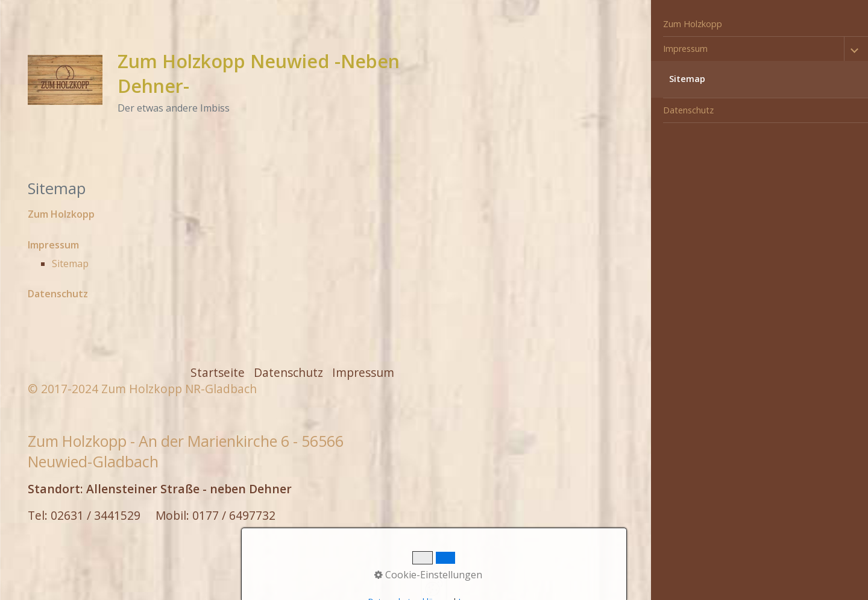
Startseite (218, 372)
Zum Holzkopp (693, 24)
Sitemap (687, 79)
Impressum (685, 49)
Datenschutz (688, 110)
